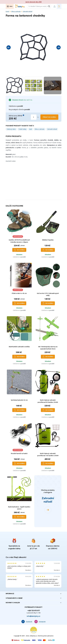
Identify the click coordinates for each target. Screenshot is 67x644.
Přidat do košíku (49, 117)
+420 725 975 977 (34, 611)
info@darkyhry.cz (33, 616)
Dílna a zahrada (16, 11)
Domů (7, 11)
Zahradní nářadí (27, 11)
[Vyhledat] (50, 6)
